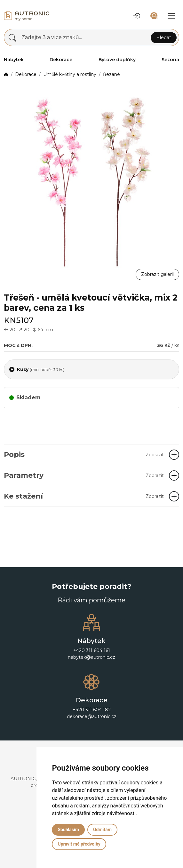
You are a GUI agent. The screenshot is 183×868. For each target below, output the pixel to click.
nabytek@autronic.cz (91, 657)
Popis (84, 455)
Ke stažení (84, 496)
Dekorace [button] (61, 60)
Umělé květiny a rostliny (70, 74)
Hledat (164, 37)
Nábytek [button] (14, 60)
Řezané (111, 74)
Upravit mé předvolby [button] (79, 844)
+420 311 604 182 (92, 710)
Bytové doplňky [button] (117, 60)
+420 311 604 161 (92, 650)
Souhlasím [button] (68, 830)
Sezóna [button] (170, 60)
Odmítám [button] (102, 830)
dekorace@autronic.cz (92, 716)
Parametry (84, 475)
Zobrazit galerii (157, 274)
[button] (137, 16)
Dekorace (26, 74)
